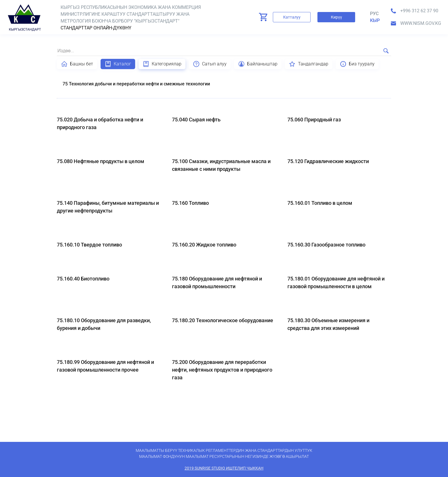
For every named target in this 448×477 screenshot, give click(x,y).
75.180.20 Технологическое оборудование (223, 320)
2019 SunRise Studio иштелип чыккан (224, 468)
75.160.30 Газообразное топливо (326, 245)
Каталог (118, 64)
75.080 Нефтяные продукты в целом (101, 161)
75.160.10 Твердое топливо (89, 245)
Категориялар (162, 64)
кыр (375, 20)
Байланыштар (258, 64)
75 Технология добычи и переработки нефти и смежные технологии (136, 84)
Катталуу (292, 17)
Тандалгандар (309, 64)
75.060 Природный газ (314, 120)
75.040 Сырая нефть (196, 120)
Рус (374, 14)
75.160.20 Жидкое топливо (204, 245)
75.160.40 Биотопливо (83, 279)
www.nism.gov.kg (421, 23)
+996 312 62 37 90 (419, 11)
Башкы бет (77, 64)
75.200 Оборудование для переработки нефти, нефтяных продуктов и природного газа (222, 370)
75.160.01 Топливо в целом (320, 203)
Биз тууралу (357, 64)
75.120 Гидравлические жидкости (328, 161)
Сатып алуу (210, 64)
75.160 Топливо (190, 203)
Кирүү (336, 17)
